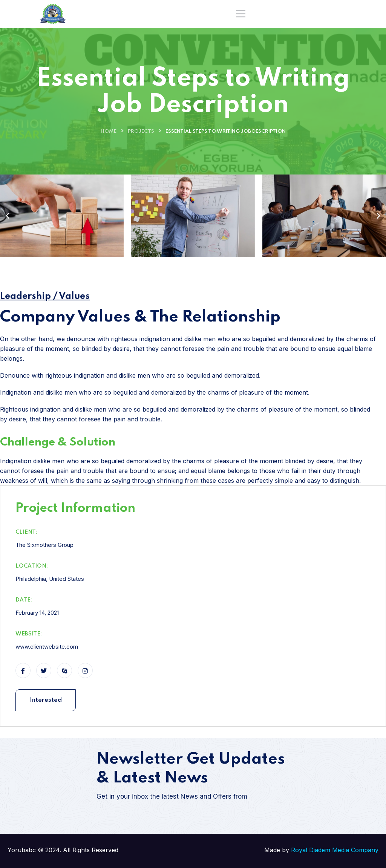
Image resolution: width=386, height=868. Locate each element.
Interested (46, 700)
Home (109, 131)
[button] (8, 216)
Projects (141, 131)
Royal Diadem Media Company (335, 850)
